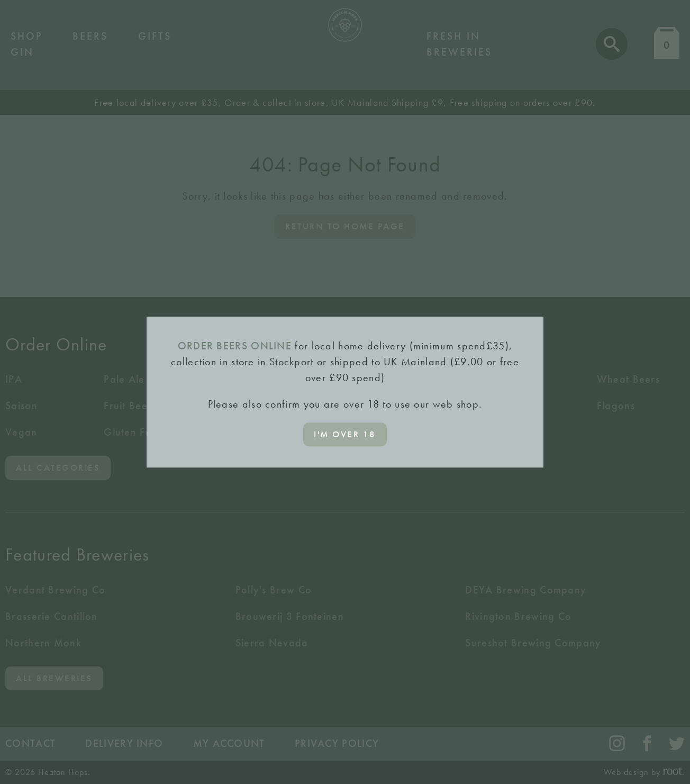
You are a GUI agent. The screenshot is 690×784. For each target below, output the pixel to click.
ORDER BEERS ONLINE (235, 346)
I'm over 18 (345, 434)
